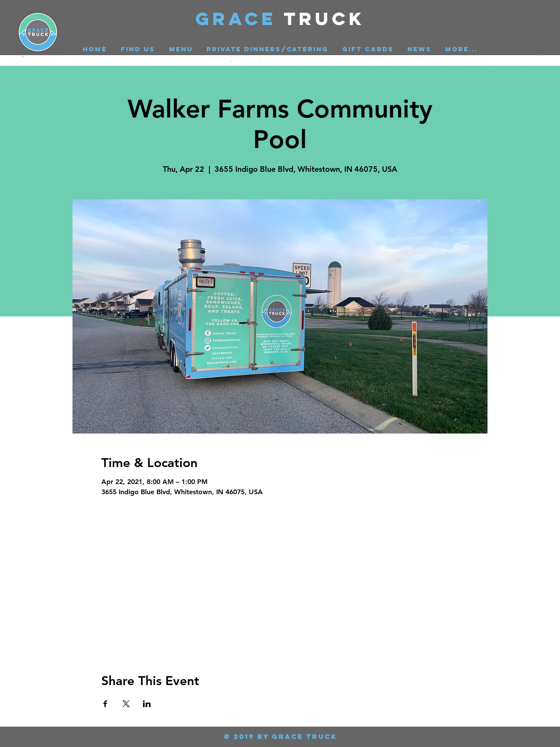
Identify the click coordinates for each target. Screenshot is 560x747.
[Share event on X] (126, 704)
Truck (325, 18)
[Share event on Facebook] (105, 704)
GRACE (240, 18)
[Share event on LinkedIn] (147, 704)
